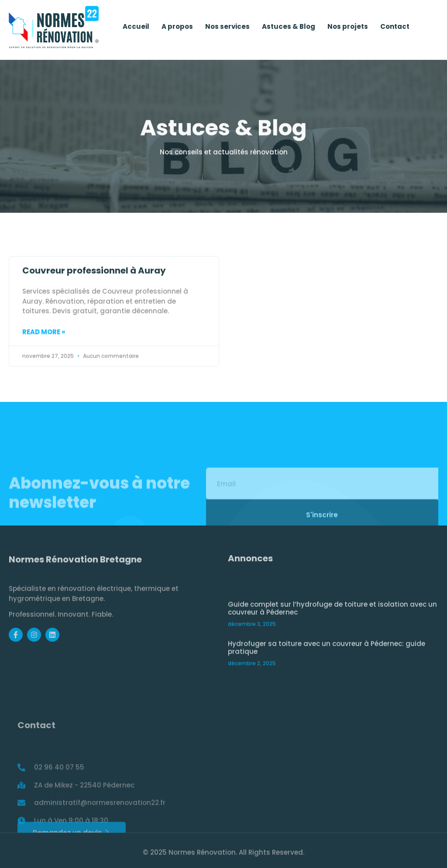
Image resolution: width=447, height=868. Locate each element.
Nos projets (348, 29)
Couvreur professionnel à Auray (94, 284)
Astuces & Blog (289, 29)
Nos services (227, 29)
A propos (177, 29)
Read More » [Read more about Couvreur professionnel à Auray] (44, 345)
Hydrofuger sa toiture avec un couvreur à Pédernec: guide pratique (327, 681)
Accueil (136, 29)
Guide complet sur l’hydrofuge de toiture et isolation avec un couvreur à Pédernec (332, 641)
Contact (395, 29)
